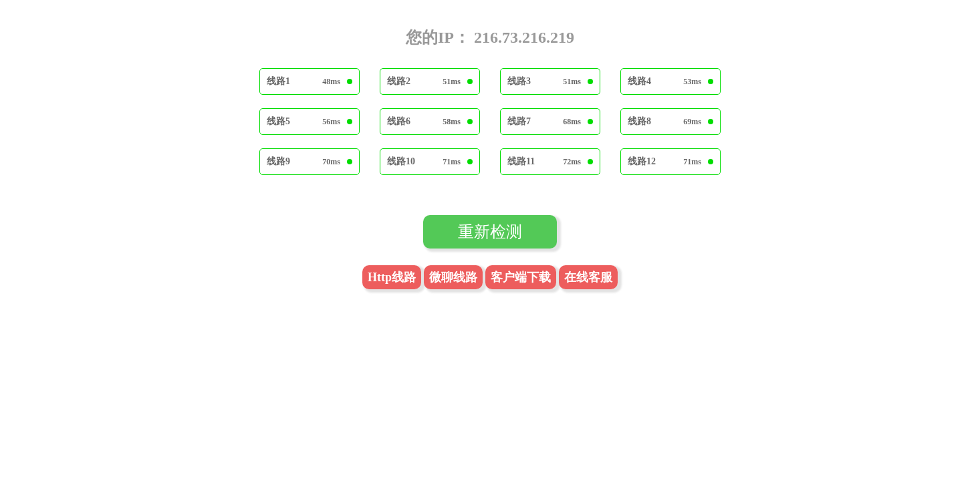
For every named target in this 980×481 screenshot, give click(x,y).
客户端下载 (521, 277)
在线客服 (588, 277)
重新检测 (490, 232)
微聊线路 (453, 277)
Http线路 (392, 277)
